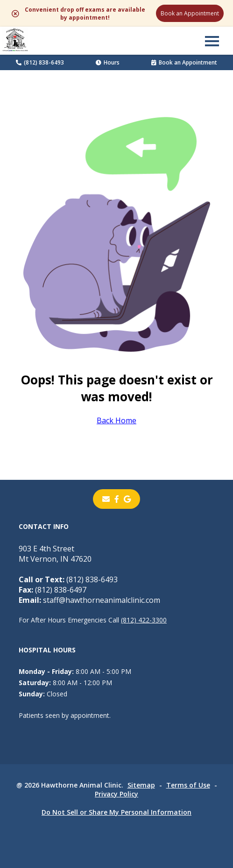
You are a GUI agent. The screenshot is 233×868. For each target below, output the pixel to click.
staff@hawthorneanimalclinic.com (89, 600)
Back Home (116, 420)
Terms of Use (188, 785)
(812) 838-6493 (40, 62)
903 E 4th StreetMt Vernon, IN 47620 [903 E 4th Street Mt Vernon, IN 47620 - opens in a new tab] (55, 554)
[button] (212, 41)
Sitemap (141, 785)
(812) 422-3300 (144, 620)
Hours (108, 62)
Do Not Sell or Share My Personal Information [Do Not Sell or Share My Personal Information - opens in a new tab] (116, 812)
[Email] (106, 499)
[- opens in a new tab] (117, 499)
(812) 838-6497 (53, 590)
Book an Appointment (190, 13)
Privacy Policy (116, 794)
